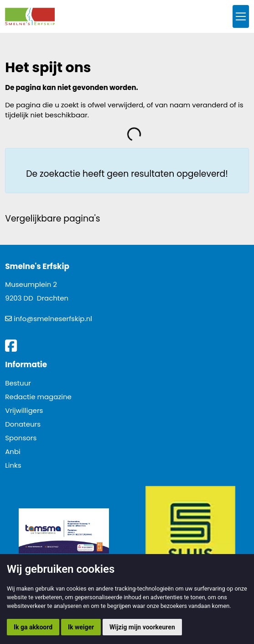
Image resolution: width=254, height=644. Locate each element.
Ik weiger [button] (81, 627)
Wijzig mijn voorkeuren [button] (142, 627)
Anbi (13, 451)
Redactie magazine (38, 397)
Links (13, 465)
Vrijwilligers (24, 410)
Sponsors (21, 438)
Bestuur (18, 383)
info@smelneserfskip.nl (53, 319)
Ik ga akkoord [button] (33, 627)
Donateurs (23, 424)
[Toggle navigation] (241, 17)
